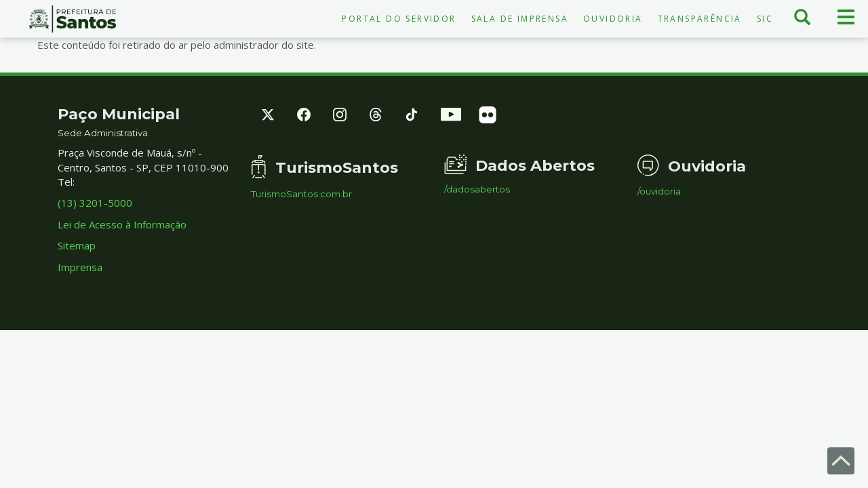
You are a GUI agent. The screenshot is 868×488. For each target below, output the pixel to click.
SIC (765, 19)
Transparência (700, 19)
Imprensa (80, 267)
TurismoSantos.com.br (301, 194)
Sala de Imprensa (520, 19)
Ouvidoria (613, 19)
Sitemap (77, 245)
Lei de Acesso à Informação (122, 224)
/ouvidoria (659, 191)
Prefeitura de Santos (72, 19)
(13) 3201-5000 (95, 203)
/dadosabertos (477, 189)
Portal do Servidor (399, 19)
